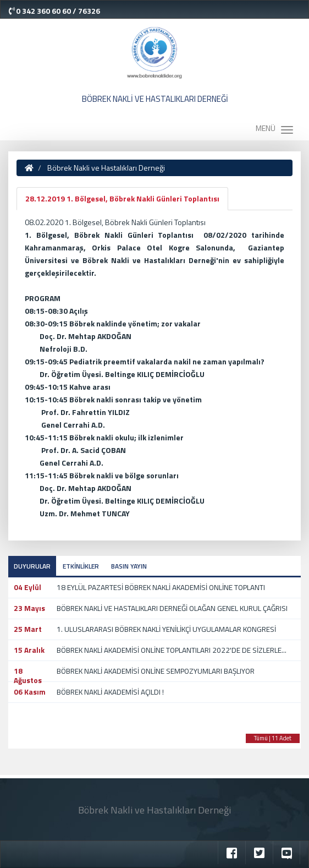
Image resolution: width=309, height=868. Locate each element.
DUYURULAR (32, 566)
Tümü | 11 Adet (273, 738)
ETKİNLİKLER (81, 566)
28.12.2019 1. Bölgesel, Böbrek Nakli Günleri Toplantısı (122, 198)
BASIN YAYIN (129, 566)
